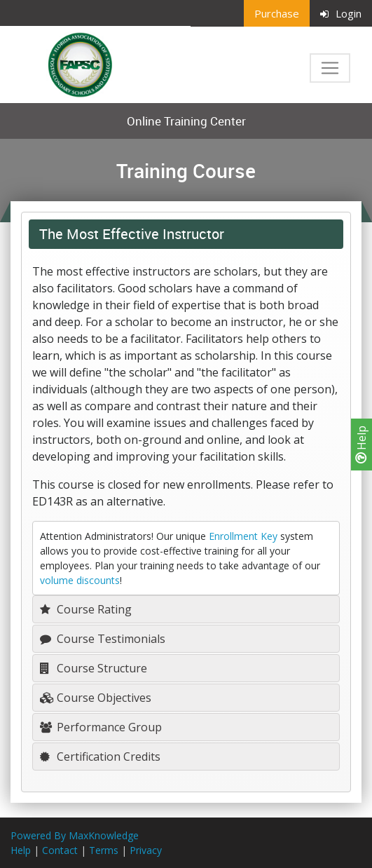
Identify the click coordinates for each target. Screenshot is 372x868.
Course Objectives (96, 698)
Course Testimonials (103, 639)
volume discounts (80, 580)
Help (361, 445)
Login (341, 13)
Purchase (277, 13)
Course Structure (94, 668)
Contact (60, 850)
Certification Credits (100, 757)
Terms (104, 850)
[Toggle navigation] (330, 68)
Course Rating (86, 609)
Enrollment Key (243, 536)
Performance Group (101, 727)
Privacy (146, 850)
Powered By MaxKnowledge (75, 835)
